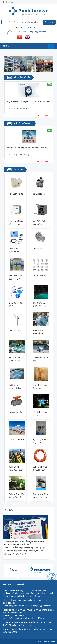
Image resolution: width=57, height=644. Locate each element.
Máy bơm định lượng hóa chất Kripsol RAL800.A (28, 102)
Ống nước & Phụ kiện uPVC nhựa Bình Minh (40, 496)
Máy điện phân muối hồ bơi (39, 223)
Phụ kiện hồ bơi (40, 276)
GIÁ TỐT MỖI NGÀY (23, 123)
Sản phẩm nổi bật (22, 77)
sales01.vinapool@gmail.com (34, 32)
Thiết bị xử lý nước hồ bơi (15, 250)
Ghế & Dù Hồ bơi (16, 440)
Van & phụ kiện (15, 412)
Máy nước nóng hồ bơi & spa (16, 223)
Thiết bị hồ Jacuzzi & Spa (15, 386)
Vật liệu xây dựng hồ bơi (14, 359)
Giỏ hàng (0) (9, 2)
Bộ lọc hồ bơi (39, 194)
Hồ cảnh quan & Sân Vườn (40, 414)
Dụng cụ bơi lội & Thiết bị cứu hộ (41, 468)
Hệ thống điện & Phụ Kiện (40, 441)
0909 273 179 (29, 28)
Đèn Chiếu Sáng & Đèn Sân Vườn (40, 305)
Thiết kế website (44, 641)
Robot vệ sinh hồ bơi (40, 359)
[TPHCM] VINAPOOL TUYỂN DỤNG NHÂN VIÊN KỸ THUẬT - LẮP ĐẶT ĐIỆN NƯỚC (24, 543)
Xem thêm (44, 116)
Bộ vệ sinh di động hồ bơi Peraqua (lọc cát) (27, 148)
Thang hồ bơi (15, 330)
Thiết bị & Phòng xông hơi (40, 386)
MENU (6, 46)
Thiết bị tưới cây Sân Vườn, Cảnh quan (16, 496)
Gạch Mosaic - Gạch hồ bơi (39, 332)
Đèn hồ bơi (38, 248)
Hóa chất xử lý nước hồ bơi (15, 277)
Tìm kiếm (49, 22)
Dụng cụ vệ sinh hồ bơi (16, 305)
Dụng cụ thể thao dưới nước (16, 468)
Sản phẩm (18, 170)
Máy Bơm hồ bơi (16, 194)
